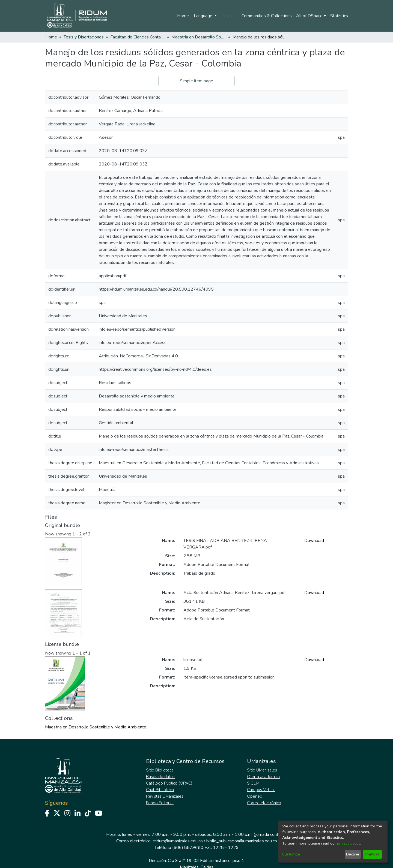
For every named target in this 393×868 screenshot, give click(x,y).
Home (183, 16)
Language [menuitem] (204, 16)
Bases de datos (160, 777)
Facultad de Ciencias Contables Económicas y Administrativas (138, 37)
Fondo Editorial (160, 803)
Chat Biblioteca (160, 790)
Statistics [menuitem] (339, 16)
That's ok (372, 854)
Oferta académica (263, 777)
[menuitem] (311, 16)
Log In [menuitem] (227, 16)
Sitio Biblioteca (160, 770)
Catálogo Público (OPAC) (169, 783)
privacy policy (349, 843)
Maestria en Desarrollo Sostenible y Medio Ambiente (199, 37)
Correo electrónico (264, 803)
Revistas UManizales (165, 796)
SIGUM (253, 783)
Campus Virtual (261, 790)
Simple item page (196, 81)
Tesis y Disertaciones (84, 37)
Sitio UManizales (262, 770)
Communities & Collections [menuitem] (267, 16)
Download (314, 541)
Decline (353, 854)
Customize (291, 854)
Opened (255, 796)
